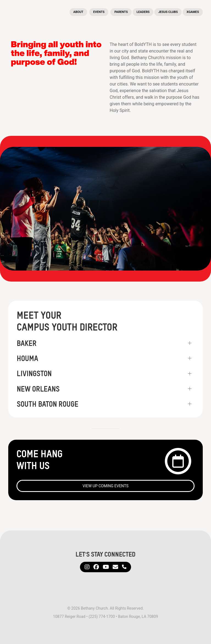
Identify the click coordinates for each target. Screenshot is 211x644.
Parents (121, 12)
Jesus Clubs (168, 12)
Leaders (143, 12)
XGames (193, 12)
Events (99, 12)
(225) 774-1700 (102, 617)
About (78, 12)
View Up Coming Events (106, 486)
